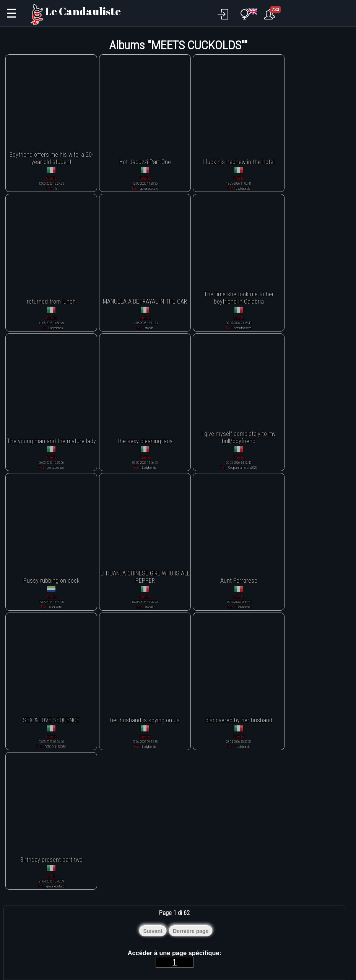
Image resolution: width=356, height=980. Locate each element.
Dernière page (191, 931)
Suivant (153, 931)
